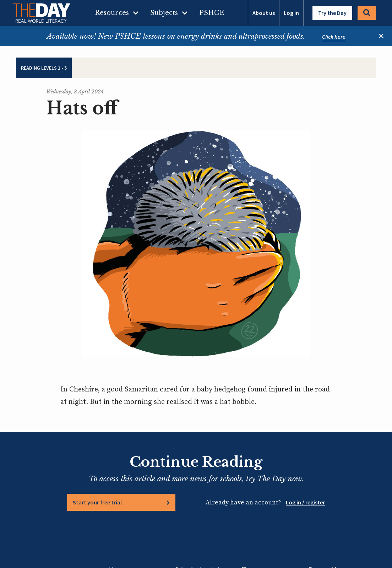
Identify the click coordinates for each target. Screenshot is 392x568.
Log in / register (305, 502)
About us (264, 13)
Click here (334, 37)
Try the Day (332, 13)
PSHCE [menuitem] (212, 13)
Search (367, 13)
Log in (291, 13)
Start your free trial (97, 502)
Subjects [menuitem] (164, 13)
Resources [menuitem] (112, 13)
